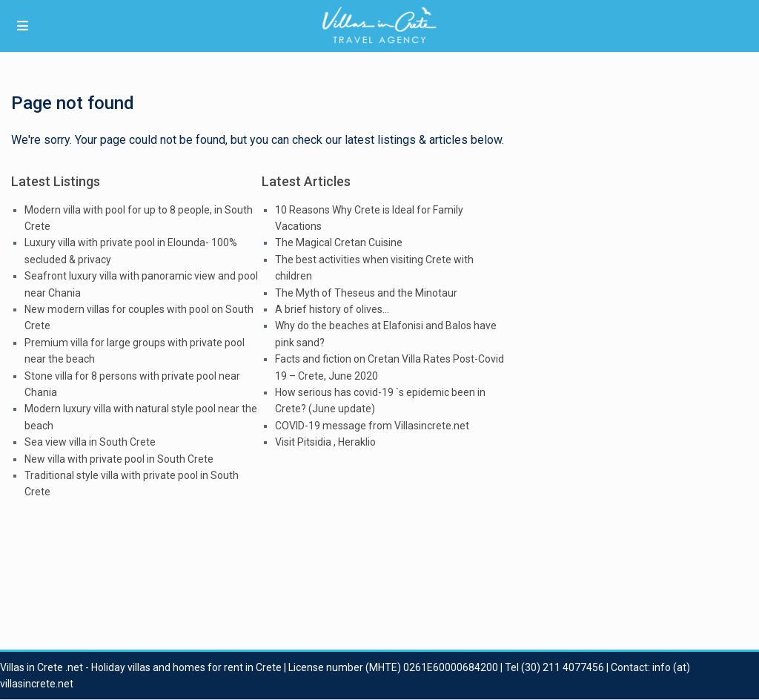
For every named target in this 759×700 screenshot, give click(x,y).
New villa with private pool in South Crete (119, 459)
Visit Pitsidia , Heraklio (325, 442)
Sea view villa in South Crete (90, 442)
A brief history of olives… (332, 309)
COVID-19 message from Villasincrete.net (372, 426)
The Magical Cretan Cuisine (339, 242)
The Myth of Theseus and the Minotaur (366, 293)
